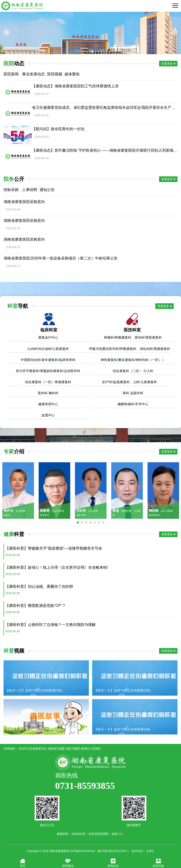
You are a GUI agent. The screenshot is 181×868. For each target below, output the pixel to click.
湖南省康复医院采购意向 (24, 202)
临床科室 (49, 330)
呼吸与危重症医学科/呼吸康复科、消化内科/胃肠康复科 (130, 349)
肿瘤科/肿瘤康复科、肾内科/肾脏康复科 (133, 337)
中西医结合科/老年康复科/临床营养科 (48, 360)
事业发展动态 (33, 74)
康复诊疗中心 (48, 337)
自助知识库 (78, 834)
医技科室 (132, 330)
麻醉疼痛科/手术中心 (133, 404)
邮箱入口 (117, 834)
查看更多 (167, 64)
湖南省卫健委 (56, 749)
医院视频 (55, 74)
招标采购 (11, 190)
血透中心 (48, 415)
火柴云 (150, 851)
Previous (6, 32)
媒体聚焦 (72, 74)
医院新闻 (11, 74)
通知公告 (47, 190)
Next (175, 32)
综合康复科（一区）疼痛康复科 (48, 382)
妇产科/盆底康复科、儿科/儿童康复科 (130, 382)
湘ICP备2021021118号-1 (113, 851)
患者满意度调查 (99, 834)
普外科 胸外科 (48, 393)
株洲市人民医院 (91, 749)
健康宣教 (62, 834)
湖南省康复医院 (22, 6)
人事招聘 (30, 190)
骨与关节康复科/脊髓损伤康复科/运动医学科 (48, 371)
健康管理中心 (48, 404)
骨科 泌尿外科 (133, 393)
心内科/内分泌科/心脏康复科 (48, 349)
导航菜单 (175, 5)
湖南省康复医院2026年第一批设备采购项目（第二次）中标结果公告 (61, 258)
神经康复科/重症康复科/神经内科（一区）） (133, 360)
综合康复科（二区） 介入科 (133, 371)
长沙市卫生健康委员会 (33, 749)
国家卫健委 (73, 749)
